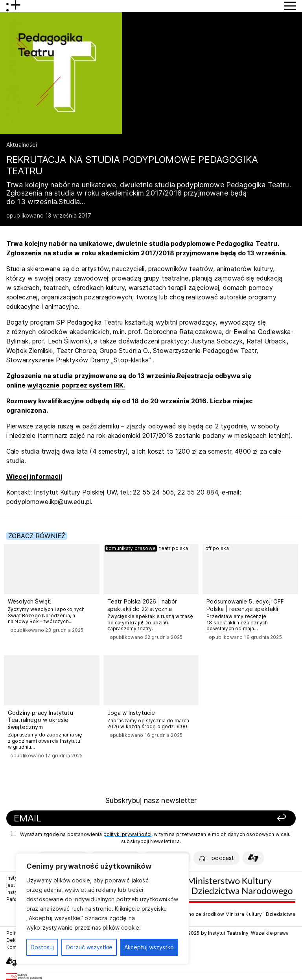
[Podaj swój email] (101, 819)
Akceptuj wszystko (149, 947)
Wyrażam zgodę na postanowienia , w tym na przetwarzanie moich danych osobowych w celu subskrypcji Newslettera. (151, 838)
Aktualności (22, 145)
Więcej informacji (34, 476)
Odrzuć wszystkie (89, 947)
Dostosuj (42, 947)
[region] (102, 909)
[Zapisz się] (239, 819)
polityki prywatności (127, 834)
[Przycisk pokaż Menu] (290, 6)
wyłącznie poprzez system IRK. (76, 385)
